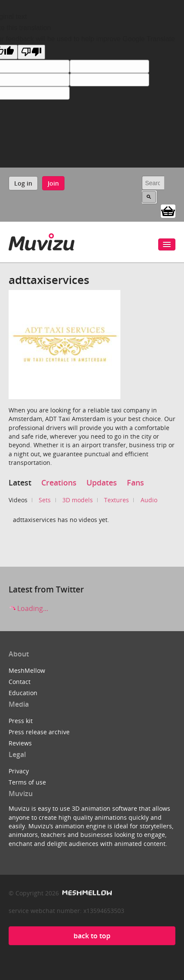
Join (53, 183)
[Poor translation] (31, 52)
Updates (102, 482)
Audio (149, 500)
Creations (59, 482)
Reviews (20, 743)
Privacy (19, 771)
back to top (92, 936)
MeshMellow (27, 670)
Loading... (28, 608)
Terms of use (27, 782)
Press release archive (39, 732)
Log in (23, 183)
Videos (18, 500)
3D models (78, 500)
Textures (117, 500)
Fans (135, 482)
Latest (20, 482)
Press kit (21, 721)
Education (23, 693)
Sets (45, 500)
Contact (20, 682)
